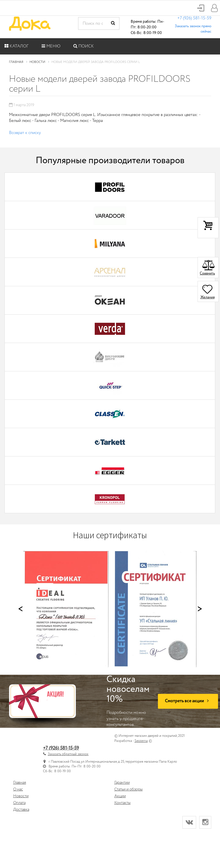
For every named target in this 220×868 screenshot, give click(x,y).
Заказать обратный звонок (68, 754)
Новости (21, 796)
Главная (20, 783)
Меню (51, 46)
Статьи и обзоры (129, 789)
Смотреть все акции (188, 701)
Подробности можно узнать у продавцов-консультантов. (128, 701)
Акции (120, 796)
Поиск (84, 46)
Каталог (17, 46)
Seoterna (141, 741)
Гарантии (122, 783)
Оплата (19, 803)
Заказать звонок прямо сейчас (193, 29)
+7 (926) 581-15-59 (194, 18)
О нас (18, 789)
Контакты (123, 803)
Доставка (21, 810)
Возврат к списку (25, 133)
